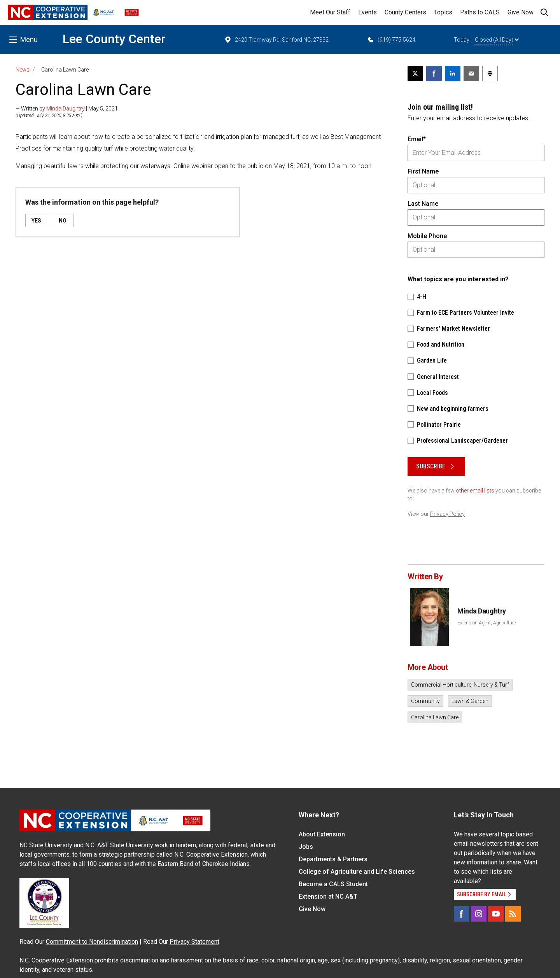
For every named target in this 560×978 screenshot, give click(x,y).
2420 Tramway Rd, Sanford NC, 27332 (276, 40)
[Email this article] (471, 74)
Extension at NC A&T (328, 897)
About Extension (322, 834)
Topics (443, 12)
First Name (423, 171)
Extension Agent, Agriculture (486, 623)
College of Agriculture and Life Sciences (357, 872)
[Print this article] (490, 74)
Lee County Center (114, 39)
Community (425, 701)
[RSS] (513, 914)
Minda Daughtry (66, 109)
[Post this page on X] (415, 74)
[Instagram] (479, 914)
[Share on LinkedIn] (453, 74)
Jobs (306, 847)
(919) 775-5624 (391, 40)
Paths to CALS (480, 12)
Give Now (521, 12)
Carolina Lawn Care (435, 717)
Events (367, 12)
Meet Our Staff (330, 12)
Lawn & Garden (470, 701)
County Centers (405, 12)
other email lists (475, 491)
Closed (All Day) (497, 40)
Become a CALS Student (333, 884)
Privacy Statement (194, 942)
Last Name (423, 204)
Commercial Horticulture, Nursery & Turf (460, 685)
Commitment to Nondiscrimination (92, 942)
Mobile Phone (427, 236)
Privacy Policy (447, 514)
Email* (417, 139)
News (23, 70)
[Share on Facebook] (434, 74)
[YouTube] (496, 914)
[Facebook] (462, 914)
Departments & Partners (333, 859)
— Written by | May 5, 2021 (67, 109)
